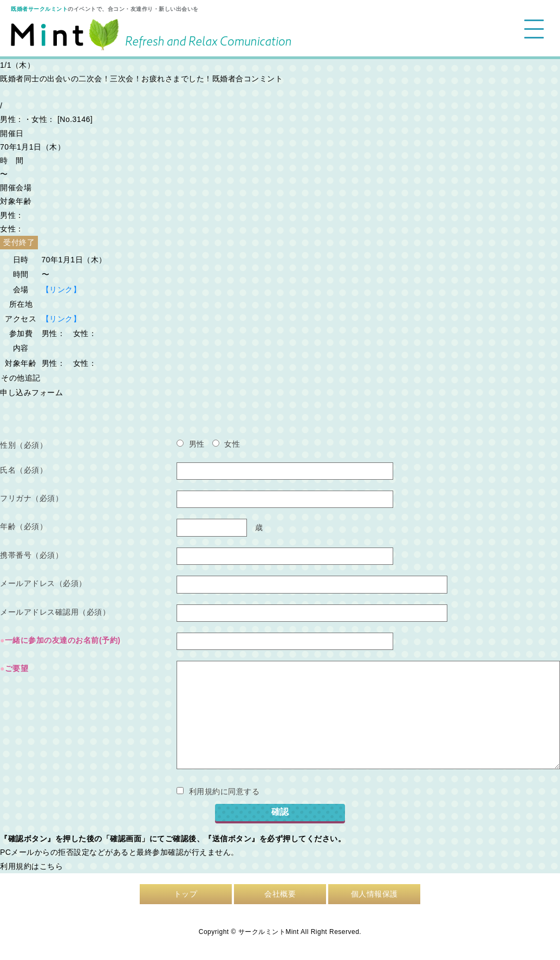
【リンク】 (61, 289)
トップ (186, 894)
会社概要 (280, 894)
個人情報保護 (375, 894)
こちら (51, 866)
